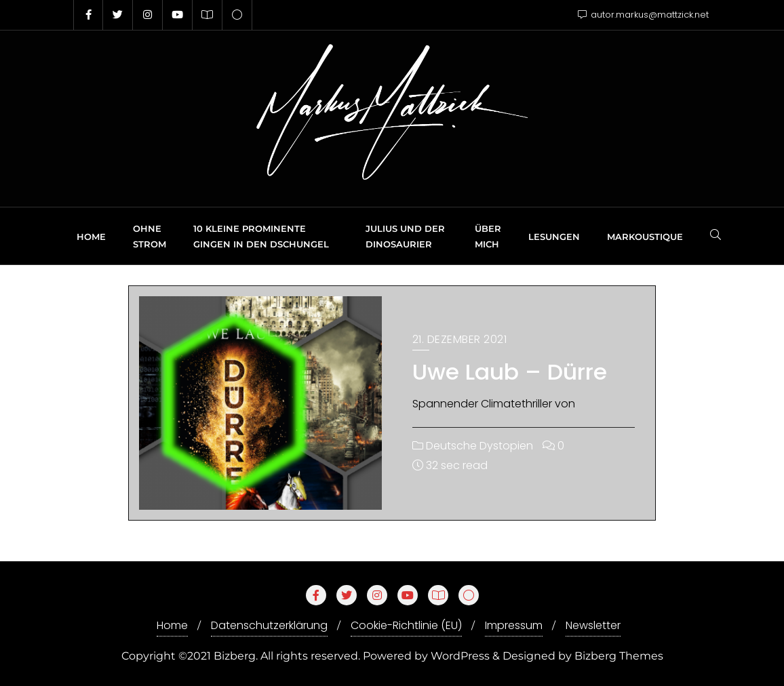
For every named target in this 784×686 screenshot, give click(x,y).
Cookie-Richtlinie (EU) (406, 625)
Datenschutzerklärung (269, 625)
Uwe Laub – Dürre (510, 372)
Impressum (514, 625)
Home (172, 625)
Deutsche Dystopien (473, 446)
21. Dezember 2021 (460, 339)
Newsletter (593, 625)
